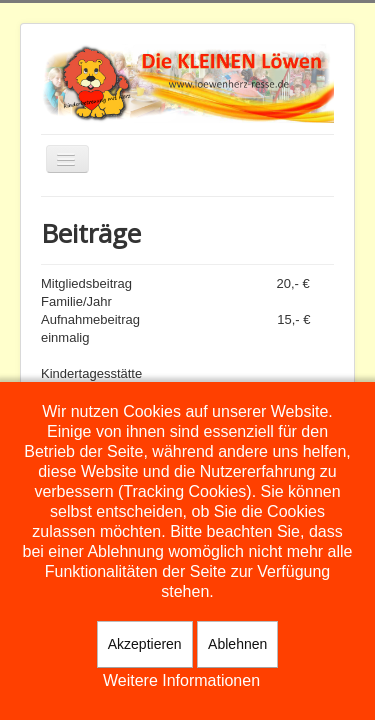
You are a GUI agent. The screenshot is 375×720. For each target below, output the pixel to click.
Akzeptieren (145, 644)
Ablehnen (237, 644)
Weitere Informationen (181, 680)
